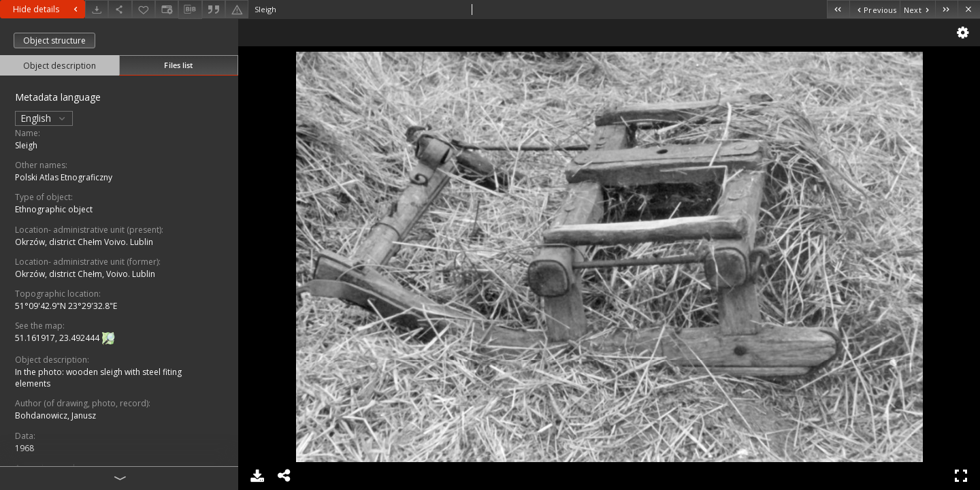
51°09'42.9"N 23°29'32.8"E (66, 306)
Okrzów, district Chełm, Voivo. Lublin (85, 274)
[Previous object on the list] (875, 9)
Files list (178, 65)
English (44, 118)
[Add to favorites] (144, 9)
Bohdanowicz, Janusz (55, 415)
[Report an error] (237, 9)
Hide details (47, 9)
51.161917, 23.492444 (58, 338)
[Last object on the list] (946, 9)
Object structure (54, 40)
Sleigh (26, 145)
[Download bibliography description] (190, 10)
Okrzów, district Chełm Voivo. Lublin (84, 242)
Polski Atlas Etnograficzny (64, 177)
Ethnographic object (54, 209)
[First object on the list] (838, 9)
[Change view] (167, 9)
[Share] (120, 9)
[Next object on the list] (917, 9)
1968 (24, 448)
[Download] (97, 9)
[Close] (969, 9)
